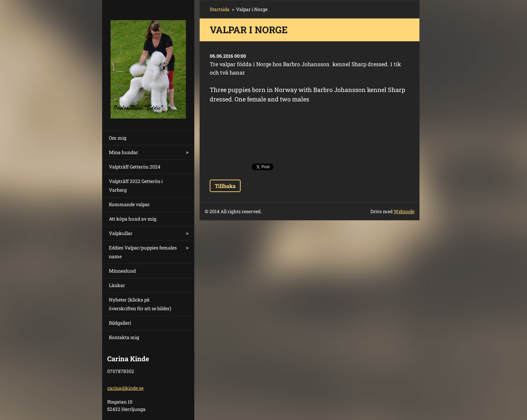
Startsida (220, 9)
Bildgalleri (120, 323)
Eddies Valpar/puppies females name (143, 252)
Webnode (404, 211)
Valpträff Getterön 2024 (135, 167)
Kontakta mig (124, 337)
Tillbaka (225, 186)
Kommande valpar (129, 204)
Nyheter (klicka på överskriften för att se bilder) (140, 304)
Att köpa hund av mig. (133, 219)
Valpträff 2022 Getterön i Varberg (136, 185)
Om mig (118, 138)
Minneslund (122, 271)
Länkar (117, 285)
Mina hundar (124, 152)
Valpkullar (121, 233)
